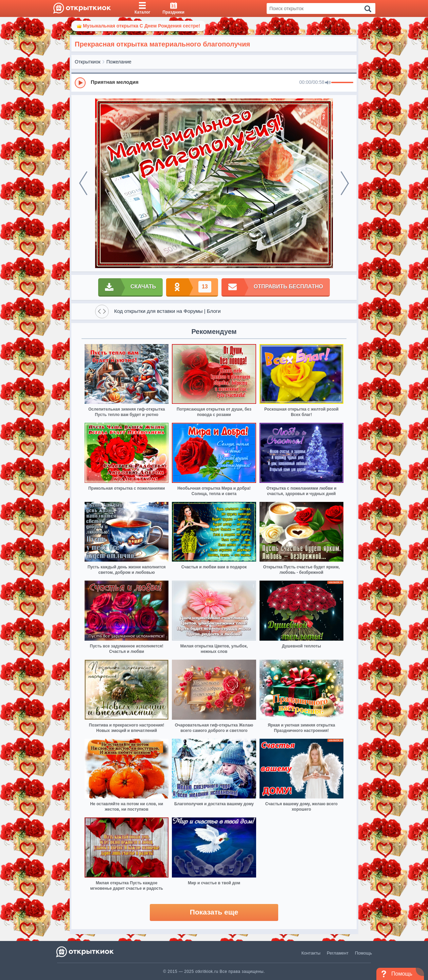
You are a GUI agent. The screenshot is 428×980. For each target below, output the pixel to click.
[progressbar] (342, 83)
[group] (214, 82)
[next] (345, 183)
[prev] (83, 183)
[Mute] (328, 83)
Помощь (363, 953)
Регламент (338, 953)
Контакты (311, 953)
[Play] (80, 83)
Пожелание (119, 62)
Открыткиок (88, 62)
